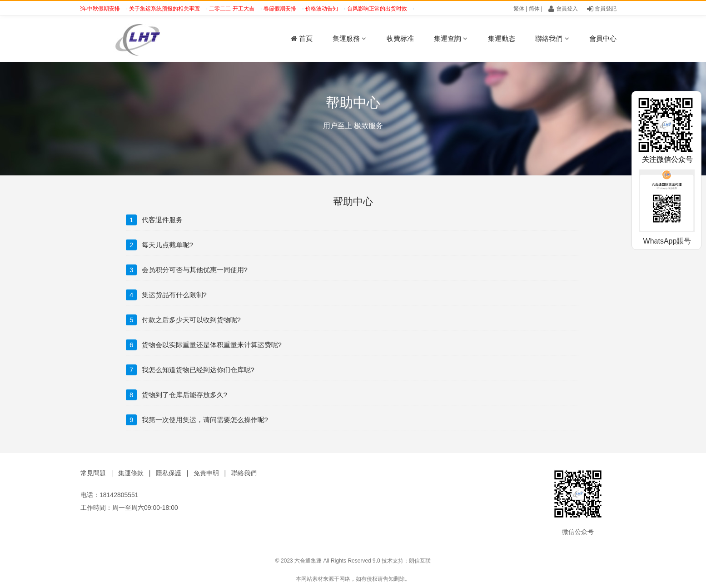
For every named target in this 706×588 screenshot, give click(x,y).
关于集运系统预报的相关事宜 (168, 9)
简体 (534, 9)
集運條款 (131, 473)
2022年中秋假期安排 (99, 9)
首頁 (302, 38)
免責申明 (206, 473)
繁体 (519, 9)
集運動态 (502, 38)
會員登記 (602, 9)
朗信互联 (420, 561)
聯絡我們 (552, 38)
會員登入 (563, 9)
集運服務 (349, 38)
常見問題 (93, 473)
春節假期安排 (284, 9)
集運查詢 (451, 38)
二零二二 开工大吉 (236, 9)
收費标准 (400, 38)
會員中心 (603, 38)
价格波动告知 (326, 9)
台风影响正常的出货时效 (381, 9)
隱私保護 (169, 473)
